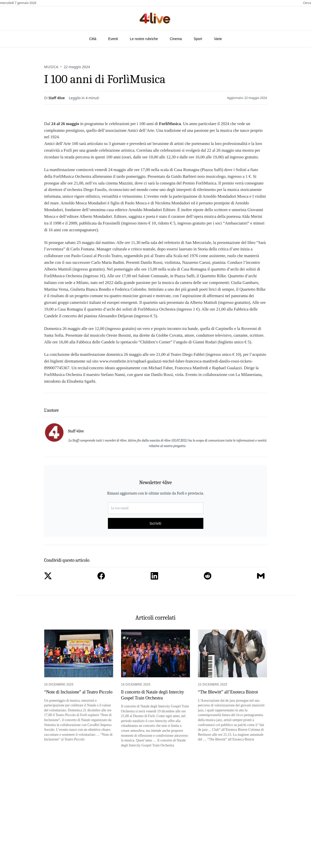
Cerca (307, 3)
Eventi (113, 39)
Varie (218, 39)
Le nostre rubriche (144, 39)
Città (93, 39)
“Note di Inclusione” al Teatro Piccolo (78, 692)
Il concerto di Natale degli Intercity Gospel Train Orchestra (153, 695)
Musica (51, 67)
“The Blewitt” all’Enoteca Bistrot (228, 692)
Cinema (176, 39)
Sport (198, 39)
